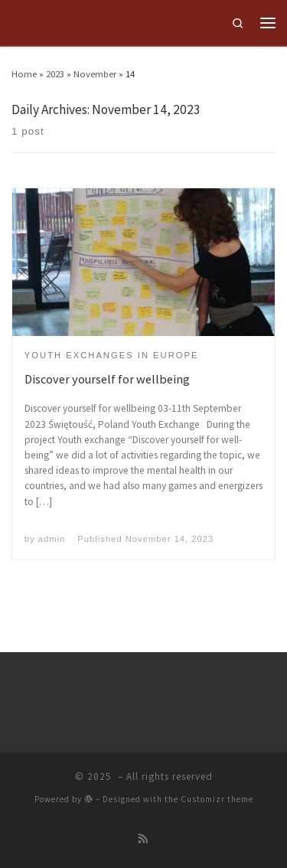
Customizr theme (217, 799)
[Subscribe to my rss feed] (143, 839)
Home (24, 73)
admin (52, 539)
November (95, 73)
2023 (55, 73)
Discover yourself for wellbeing (107, 379)
